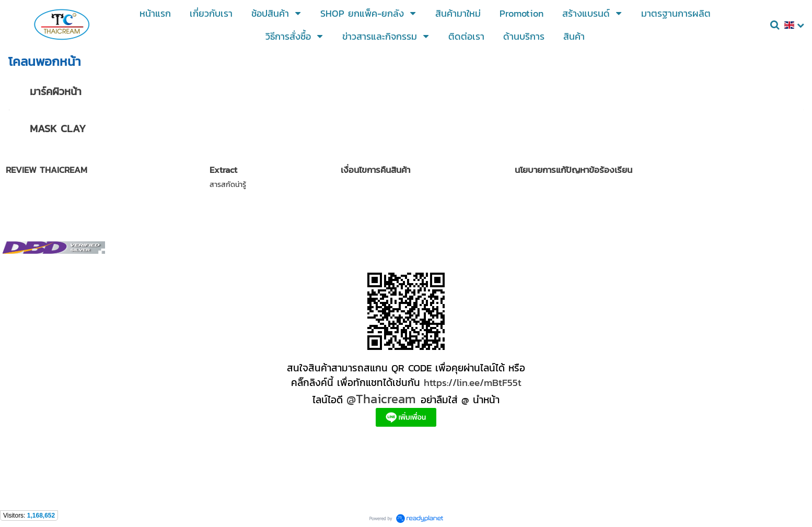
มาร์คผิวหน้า (56, 91)
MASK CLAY (58, 128)
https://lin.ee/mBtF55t (473, 382)
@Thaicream (381, 399)
